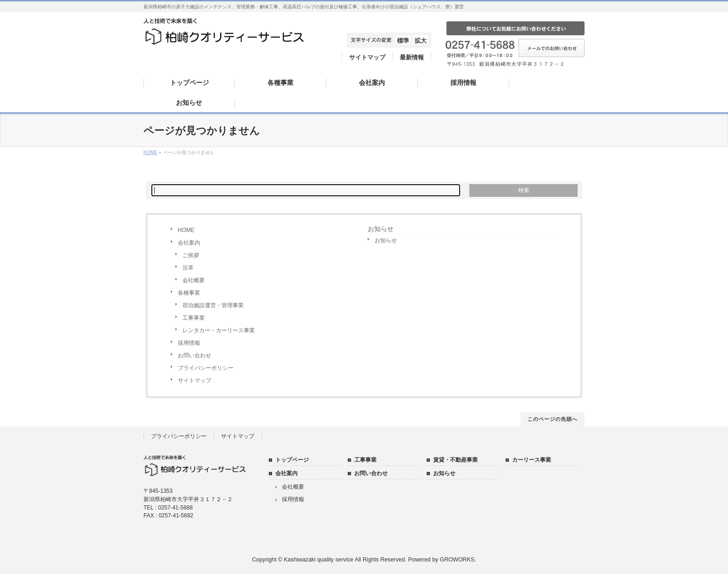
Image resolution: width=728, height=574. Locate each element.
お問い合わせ (195, 355)
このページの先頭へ (552, 419)
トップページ (292, 460)
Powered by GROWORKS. (442, 560)
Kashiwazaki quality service (318, 560)
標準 (403, 41)
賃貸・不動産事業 (455, 460)
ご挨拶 (191, 255)
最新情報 (412, 58)
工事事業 (194, 318)
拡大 (421, 41)
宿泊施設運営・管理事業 (213, 305)
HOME (186, 230)
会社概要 (194, 280)
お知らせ (381, 229)
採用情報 (189, 343)
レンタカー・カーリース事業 (219, 330)
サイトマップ (367, 58)
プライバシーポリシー (206, 368)
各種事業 (189, 293)
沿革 (188, 268)
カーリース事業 (532, 460)
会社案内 (189, 243)
